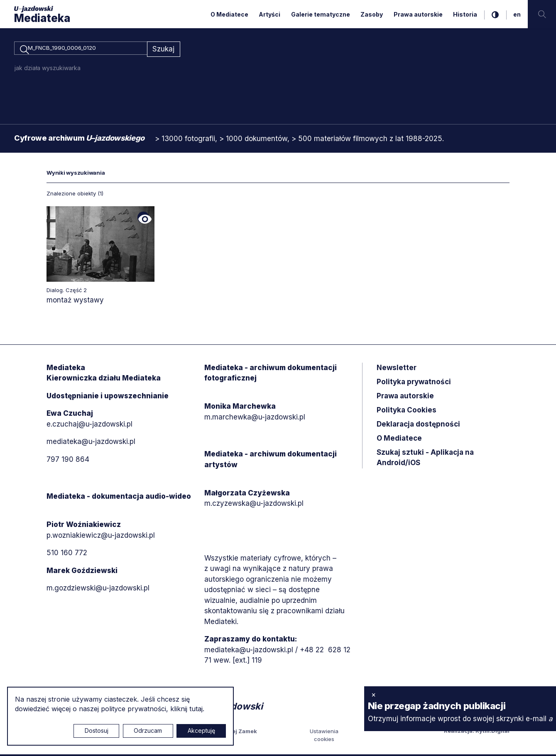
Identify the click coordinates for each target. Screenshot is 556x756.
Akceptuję (201, 730)
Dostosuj (97, 730)
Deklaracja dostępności (418, 425)
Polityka (407, 411)
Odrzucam (148, 730)
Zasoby (372, 14)
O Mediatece (229, 14)
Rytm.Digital (492, 732)
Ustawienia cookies (324, 736)
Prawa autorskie (418, 14)
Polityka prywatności (414, 383)
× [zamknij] (374, 695)
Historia (465, 14)
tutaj (196, 709)
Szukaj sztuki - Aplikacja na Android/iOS (425, 459)
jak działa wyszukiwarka (48, 69)
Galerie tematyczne (321, 14)
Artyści (269, 14)
